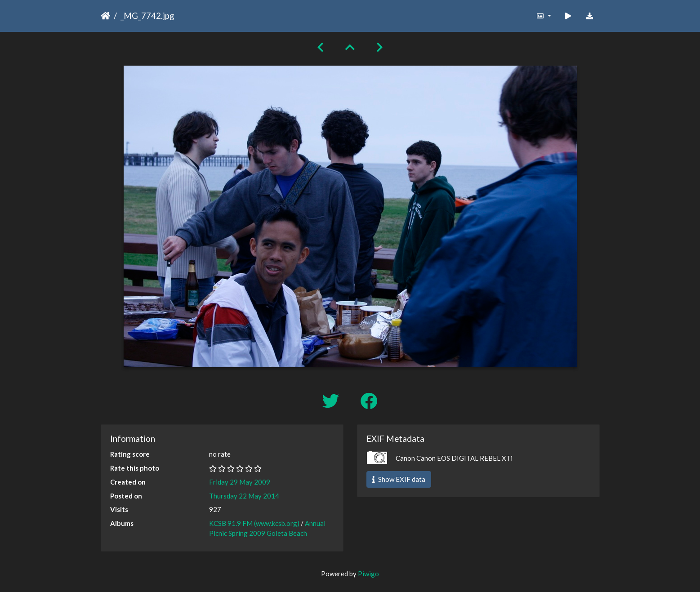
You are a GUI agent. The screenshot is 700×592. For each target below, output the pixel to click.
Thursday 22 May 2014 (244, 496)
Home (105, 16)
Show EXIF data (399, 479)
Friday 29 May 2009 (240, 482)
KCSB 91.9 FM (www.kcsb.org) (254, 523)
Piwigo (368, 574)
